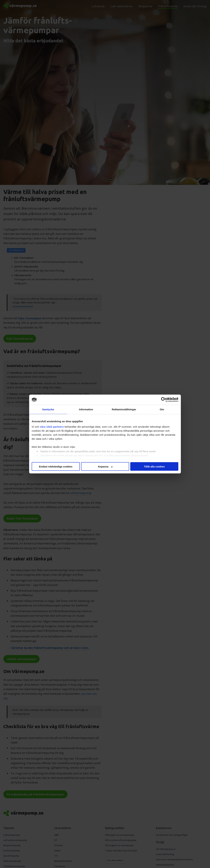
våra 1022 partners (52, 427)
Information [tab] (86, 409)
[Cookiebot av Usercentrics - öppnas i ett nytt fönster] (164, 400)
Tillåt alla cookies (154, 467)
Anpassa (105, 467)
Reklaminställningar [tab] (124, 409)
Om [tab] (162, 409)
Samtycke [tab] (48, 409)
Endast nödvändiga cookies (56, 467)
